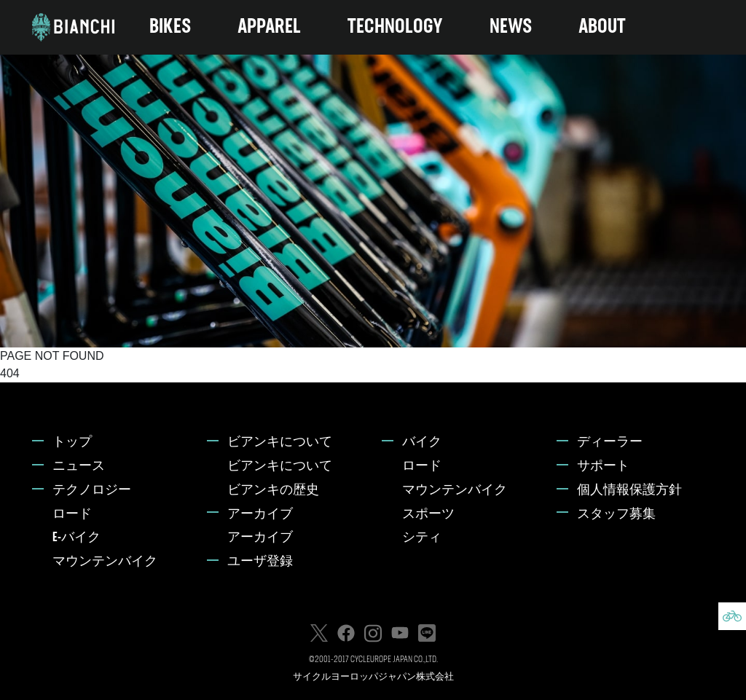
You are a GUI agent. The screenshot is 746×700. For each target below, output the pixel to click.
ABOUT (602, 27)
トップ (72, 443)
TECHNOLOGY (395, 27)
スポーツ (428, 515)
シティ (422, 538)
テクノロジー (92, 491)
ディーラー (610, 443)
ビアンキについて (280, 443)
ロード (72, 515)
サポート (603, 467)
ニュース (79, 467)
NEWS (511, 27)
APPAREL (269, 27)
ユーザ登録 (260, 562)
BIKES (170, 27)
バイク (422, 443)
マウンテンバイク (105, 562)
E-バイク (76, 538)
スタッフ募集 (616, 515)
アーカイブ (260, 515)
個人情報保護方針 (629, 491)
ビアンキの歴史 (273, 491)
